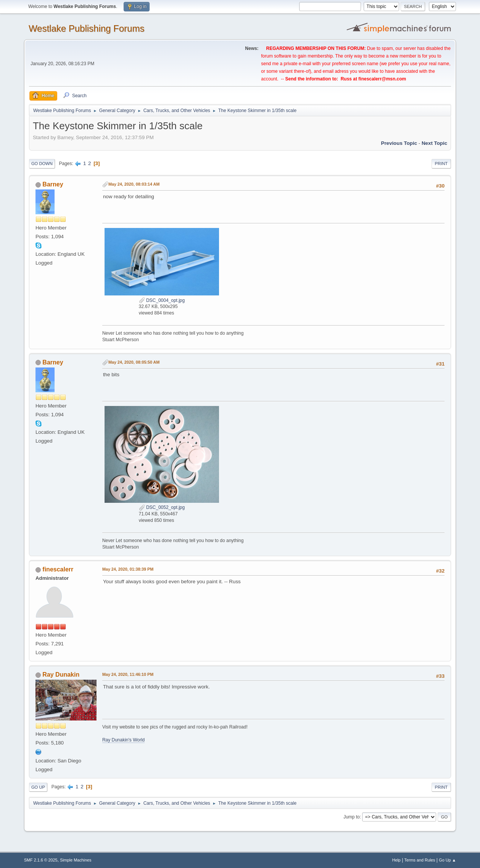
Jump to (352, 817)
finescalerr (58, 569)
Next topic (434, 143)
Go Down (42, 164)
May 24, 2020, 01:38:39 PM (128, 569)
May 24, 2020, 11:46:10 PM (128, 674)
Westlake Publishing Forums (86, 28)
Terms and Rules (420, 860)
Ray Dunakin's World (123, 740)
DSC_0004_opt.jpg (162, 300)
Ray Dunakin (61, 675)
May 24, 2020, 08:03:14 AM (134, 184)
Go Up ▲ (447, 860)
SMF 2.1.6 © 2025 (41, 860)
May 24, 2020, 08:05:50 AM (134, 362)
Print (441, 164)
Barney (53, 184)
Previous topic (399, 143)
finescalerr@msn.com (382, 79)
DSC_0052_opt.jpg (162, 507)
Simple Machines (76, 860)
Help (396, 860)
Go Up (38, 787)
